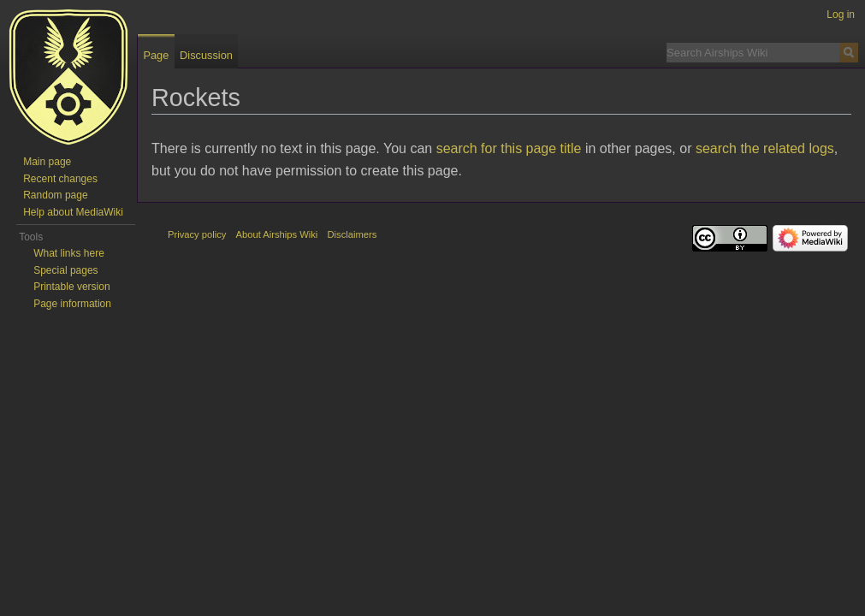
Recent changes (60, 179)
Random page (55, 195)
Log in (841, 15)
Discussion (206, 55)
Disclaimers (353, 234)
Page (156, 55)
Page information (72, 304)
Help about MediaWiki (73, 212)
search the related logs (765, 148)
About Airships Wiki (277, 234)
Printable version (71, 287)
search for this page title (509, 148)
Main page (47, 162)
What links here (69, 253)
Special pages (65, 270)
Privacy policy (197, 234)
